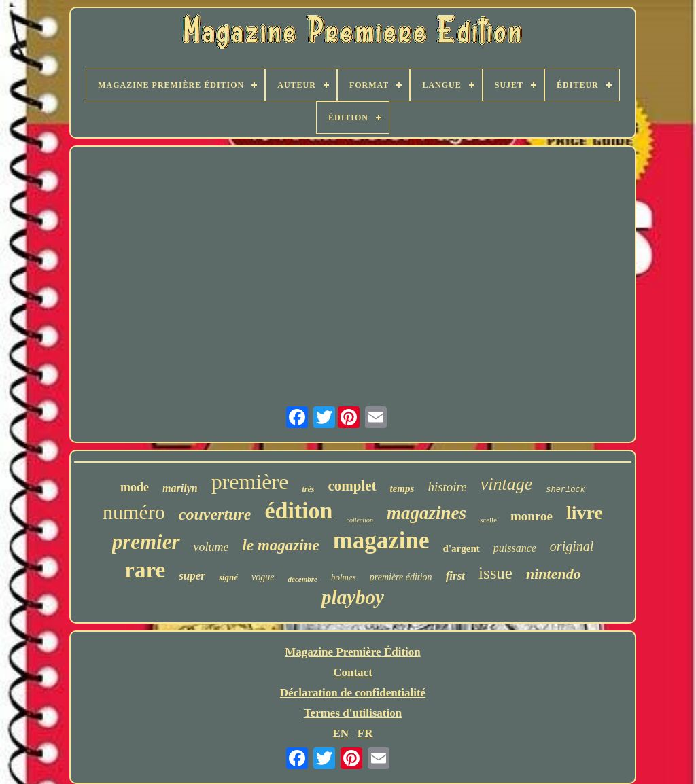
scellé (488, 520)
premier (146, 542)
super (192, 576)
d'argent (462, 548)
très (308, 489)
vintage (507, 484)
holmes (344, 577)
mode (135, 487)
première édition (401, 577)
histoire (447, 487)
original (572, 546)
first (455, 576)
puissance (515, 548)
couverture (215, 514)
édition (298, 511)
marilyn (180, 488)
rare (145, 570)
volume (211, 547)
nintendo (554, 574)
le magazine (281, 545)
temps (402, 488)
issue (495, 573)
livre (585, 513)
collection (360, 520)
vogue (263, 577)
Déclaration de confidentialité (353, 693)
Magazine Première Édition (353, 652)
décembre (303, 579)
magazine (381, 540)
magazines (427, 513)
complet (352, 486)
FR (365, 733)
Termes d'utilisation (353, 713)
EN (341, 733)
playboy (353, 597)
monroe (532, 516)
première (250, 482)
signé (228, 577)
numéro (134, 512)
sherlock (565, 490)
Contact (353, 672)
